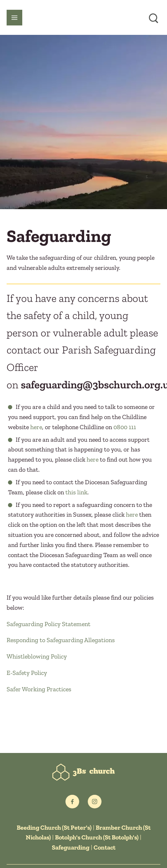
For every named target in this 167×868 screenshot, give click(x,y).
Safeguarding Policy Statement (49, 624)
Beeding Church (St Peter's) (54, 828)
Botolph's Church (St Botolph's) (97, 837)
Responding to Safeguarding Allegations (61, 640)
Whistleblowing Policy (37, 656)
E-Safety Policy (27, 673)
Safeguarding (71, 847)
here (36, 427)
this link (76, 492)
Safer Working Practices (39, 689)
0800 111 (125, 427)
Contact (105, 847)
